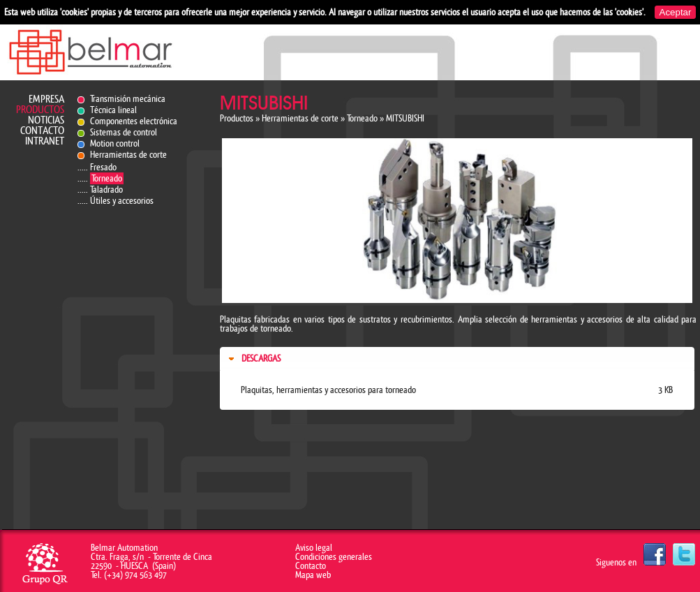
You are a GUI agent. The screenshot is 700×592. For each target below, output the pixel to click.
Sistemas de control (124, 132)
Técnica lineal (113, 110)
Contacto (42, 131)
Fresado (103, 167)
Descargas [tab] (253, 359)
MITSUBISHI (405, 118)
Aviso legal (314, 548)
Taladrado (106, 190)
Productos (40, 110)
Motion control (115, 143)
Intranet (45, 141)
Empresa (46, 99)
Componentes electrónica (134, 121)
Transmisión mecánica (128, 99)
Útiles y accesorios (122, 201)
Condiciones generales (334, 557)
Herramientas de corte (128, 155)
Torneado (107, 178)
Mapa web (313, 575)
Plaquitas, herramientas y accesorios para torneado (328, 390)
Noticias (46, 120)
